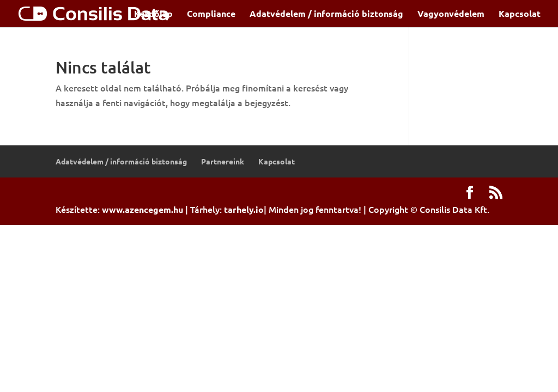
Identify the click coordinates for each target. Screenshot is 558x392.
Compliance (211, 14)
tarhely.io (244, 209)
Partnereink (223, 161)
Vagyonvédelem (451, 14)
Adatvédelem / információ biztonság (326, 14)
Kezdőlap (153, 14)
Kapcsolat (520, 14)
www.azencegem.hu (142, 209)
